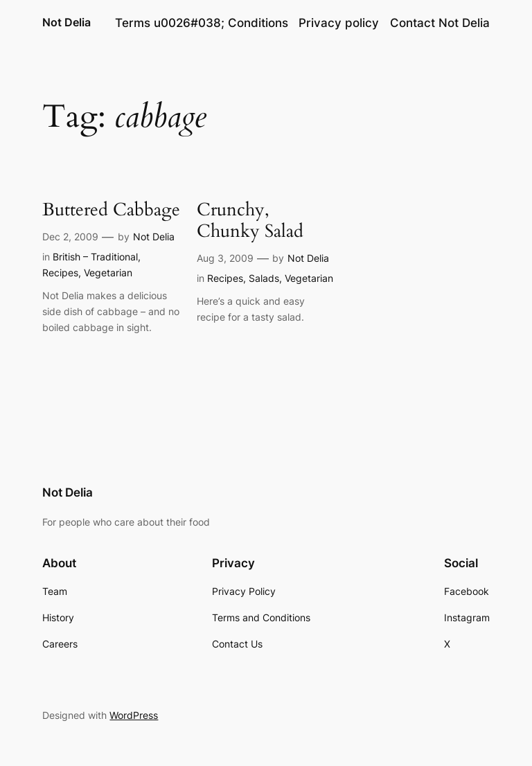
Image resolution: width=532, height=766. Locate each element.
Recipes (60, 273)
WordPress (134, 715)
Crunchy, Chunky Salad (250, 221)
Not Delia (66, 22)
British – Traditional (95, 257)
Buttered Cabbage (111, 210)
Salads (264, 278)
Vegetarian (108, 273)
